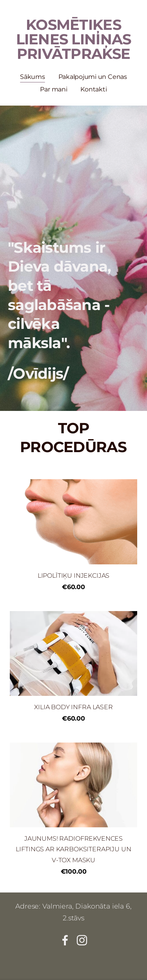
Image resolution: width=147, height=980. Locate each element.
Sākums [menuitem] (33, 77)
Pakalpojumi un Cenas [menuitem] (93, 77)
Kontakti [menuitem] (93, 89)
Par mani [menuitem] (54, 89)
